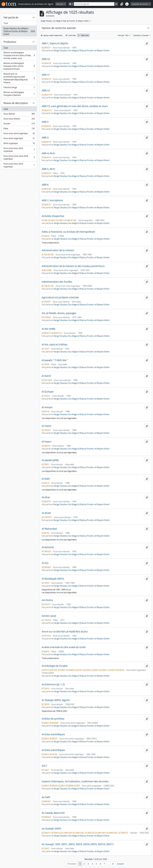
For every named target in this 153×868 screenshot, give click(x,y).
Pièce (19, 129)
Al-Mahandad (49, 529)
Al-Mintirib (48, 547)
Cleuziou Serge (19, 88)
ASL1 (44, 766)
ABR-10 (46, 59)
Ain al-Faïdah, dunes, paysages (59, 313)
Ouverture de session (140, 4)
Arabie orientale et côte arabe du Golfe (64, 647)
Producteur (10, 42)
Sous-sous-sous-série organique (19, 150)
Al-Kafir (46, 479)
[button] (122, 4)
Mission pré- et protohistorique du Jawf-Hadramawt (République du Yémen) (19, 78)
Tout (6, 23)
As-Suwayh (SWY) (51, 829)
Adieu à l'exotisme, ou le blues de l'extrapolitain (68, 232)
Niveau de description (16, 103)
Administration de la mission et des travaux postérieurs (73, 266)
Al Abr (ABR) (48, 329)
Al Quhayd (48, 392)
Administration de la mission (58, 250)
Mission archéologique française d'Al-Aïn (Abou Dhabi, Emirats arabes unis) (19, 55)
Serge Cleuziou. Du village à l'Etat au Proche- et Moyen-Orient (19, 31)
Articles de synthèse (53, 719)
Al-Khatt (46, 513)
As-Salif (46, 797)
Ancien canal (49, 616)
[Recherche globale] (94, 4)
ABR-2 (45, 122)
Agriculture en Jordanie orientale (60, 297)
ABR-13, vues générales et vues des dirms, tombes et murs (75, 106)
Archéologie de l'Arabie (55, 666)
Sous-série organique (19, 139)
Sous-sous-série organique (19, 134)
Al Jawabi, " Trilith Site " (55, 360)
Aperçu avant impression (52, 35)
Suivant (120, 864)
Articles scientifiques (53, 734)
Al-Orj (45, 563)
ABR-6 (45, 185)
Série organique (19, 144)
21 (113, 864)
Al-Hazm (46, 426)
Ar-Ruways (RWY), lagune (56, 700)
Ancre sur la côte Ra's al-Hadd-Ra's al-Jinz (65, 632)
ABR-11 (46, 75)
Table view (83, 35)
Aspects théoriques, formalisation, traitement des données (75, 781)
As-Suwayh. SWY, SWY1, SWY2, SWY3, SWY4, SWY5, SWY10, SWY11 (78, 844)
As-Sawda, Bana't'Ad (53, 813)
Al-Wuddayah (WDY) (53, 579)
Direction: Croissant (141, 35)
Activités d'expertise (53, 216)
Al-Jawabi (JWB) (50, 460)
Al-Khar (46, 497)
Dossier (19, 124)
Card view (71, 35)
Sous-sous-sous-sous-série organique (19, 157)
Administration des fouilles (57, 282)
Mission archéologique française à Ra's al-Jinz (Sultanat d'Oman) (19, 66)
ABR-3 (45, 138)
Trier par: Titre (123, 35)
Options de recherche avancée (59, 28)
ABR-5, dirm (48, 169)
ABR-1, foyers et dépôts (55, 43)
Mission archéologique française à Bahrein (19, 94)
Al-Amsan (47, 407)
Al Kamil (46, 376)
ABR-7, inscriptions (52, 200)
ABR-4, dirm (48, 153)
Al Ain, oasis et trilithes (55, 345)
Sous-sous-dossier (19, 119)
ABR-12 (46, 90)
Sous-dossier (19, 114)
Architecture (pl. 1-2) (53, 684)
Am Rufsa (47, 600)
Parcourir (60, 4)
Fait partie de (11, 17)
